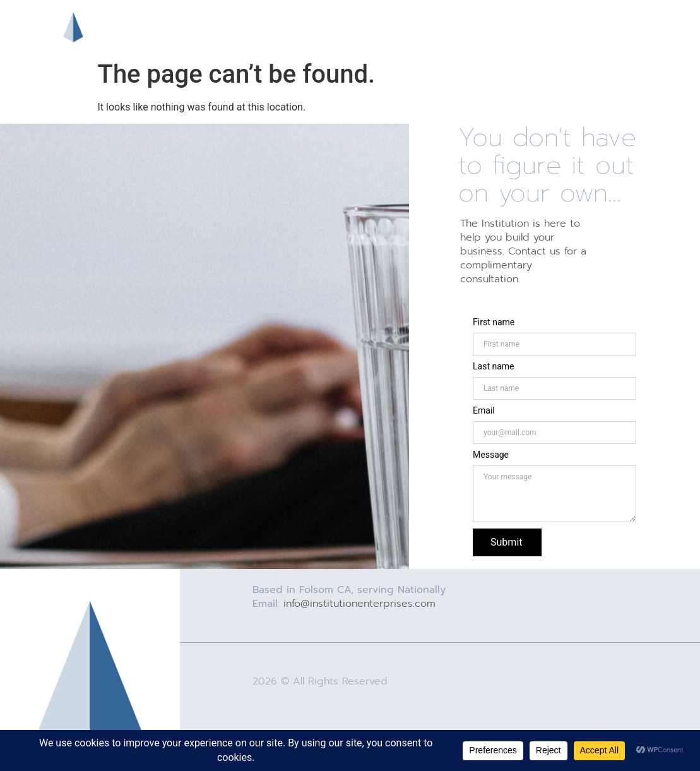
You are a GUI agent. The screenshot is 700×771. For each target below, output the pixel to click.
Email (484, 410)
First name (494, 322)
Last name (493, 366)
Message (491, 455)
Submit (506, 542)
